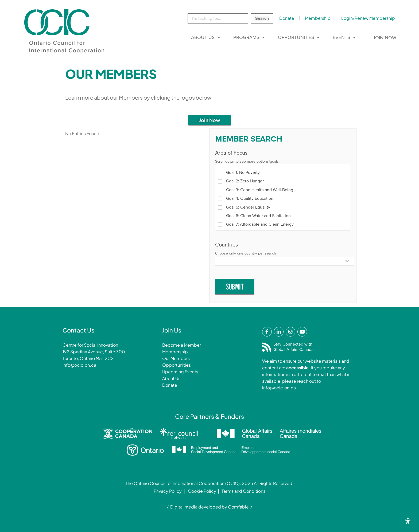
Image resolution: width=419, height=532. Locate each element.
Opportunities (296, 37)
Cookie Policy (202, 491)
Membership (318, 18)
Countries (226, 245)
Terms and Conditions (243, 491)
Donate (287, 18)
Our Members (176, 358)
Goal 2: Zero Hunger (241, 181)
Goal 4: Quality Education (246, 198)
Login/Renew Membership (368, 18)
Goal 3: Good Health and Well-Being (256, 190)
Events (342, 37)
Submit (235, 287)
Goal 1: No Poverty (239, 173)
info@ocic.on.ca (79, 365)
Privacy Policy (168, 491)
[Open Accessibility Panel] (408, 521)
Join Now (385, 38)
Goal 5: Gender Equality (244, 207)
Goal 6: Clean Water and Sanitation (254, 216)
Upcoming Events (180, 372)
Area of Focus (231, 153)
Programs (246, 37)
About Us (203, 37)
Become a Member (182, 345)
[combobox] (285, 261)
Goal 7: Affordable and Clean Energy (256, 224)
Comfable (238, 507)
